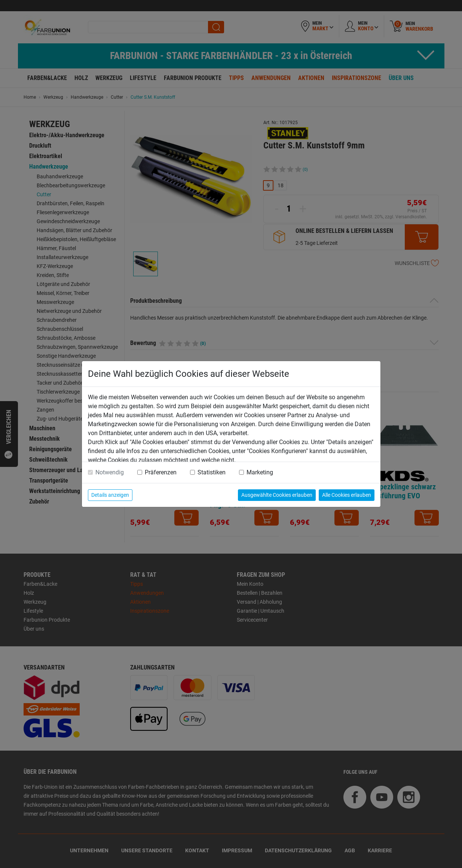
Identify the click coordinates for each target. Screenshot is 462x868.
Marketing (260, 472)
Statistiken (212, 472)
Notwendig (110, 472)
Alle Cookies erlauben (347, 495)
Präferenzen (161, 472)
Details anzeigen (110, 495)
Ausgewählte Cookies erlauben (277, 495)
